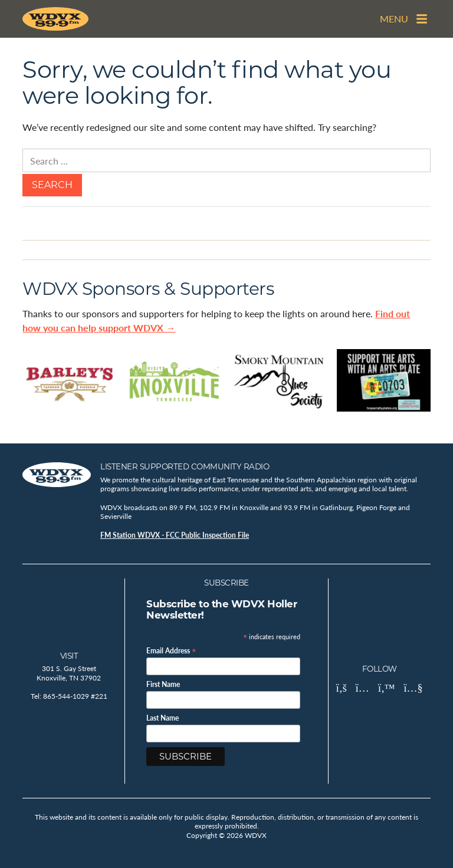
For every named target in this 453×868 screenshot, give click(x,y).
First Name (163, 685)
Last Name (163, 718)
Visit (69, 656)
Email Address (171, 650)
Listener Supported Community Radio (185, 466)
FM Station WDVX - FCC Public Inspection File (175, 535)
